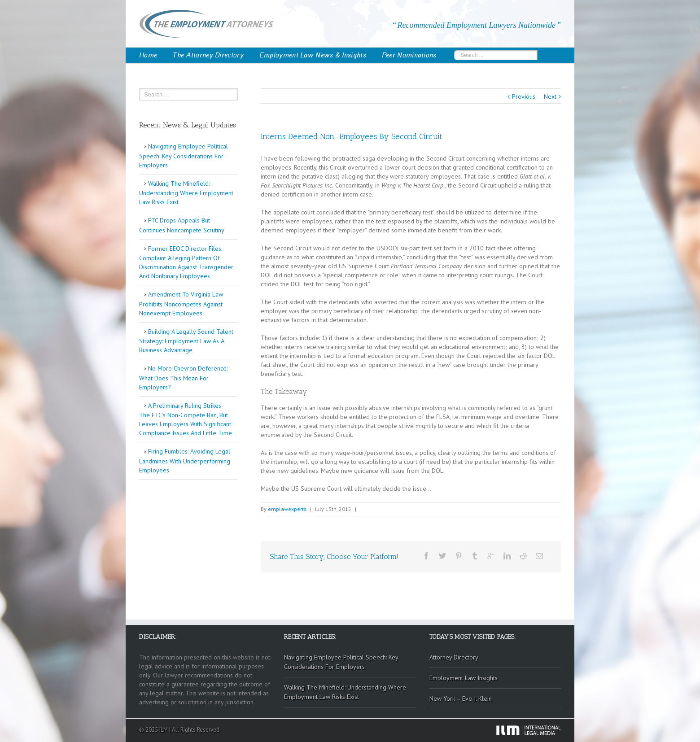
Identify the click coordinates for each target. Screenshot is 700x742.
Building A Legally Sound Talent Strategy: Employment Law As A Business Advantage (186, 341)
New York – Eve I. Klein (461, 698)
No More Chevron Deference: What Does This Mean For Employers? (183, 378)
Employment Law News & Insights (313, 55)
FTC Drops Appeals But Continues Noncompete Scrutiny (182, 225)
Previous (524, 96)
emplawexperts (287, 509)
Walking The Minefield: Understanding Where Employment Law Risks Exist (186, 193)
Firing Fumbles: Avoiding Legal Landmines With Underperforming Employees (185, 461)
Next (550, 96)
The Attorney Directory (208, 55)
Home (148, 55)
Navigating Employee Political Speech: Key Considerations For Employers (184, 156)
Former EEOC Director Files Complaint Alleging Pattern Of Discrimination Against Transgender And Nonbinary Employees (186, 262)
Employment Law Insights (464, 678)
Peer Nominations (409, 55)
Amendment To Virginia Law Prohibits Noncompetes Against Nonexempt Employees (181, 304)
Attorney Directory (454, 657)
